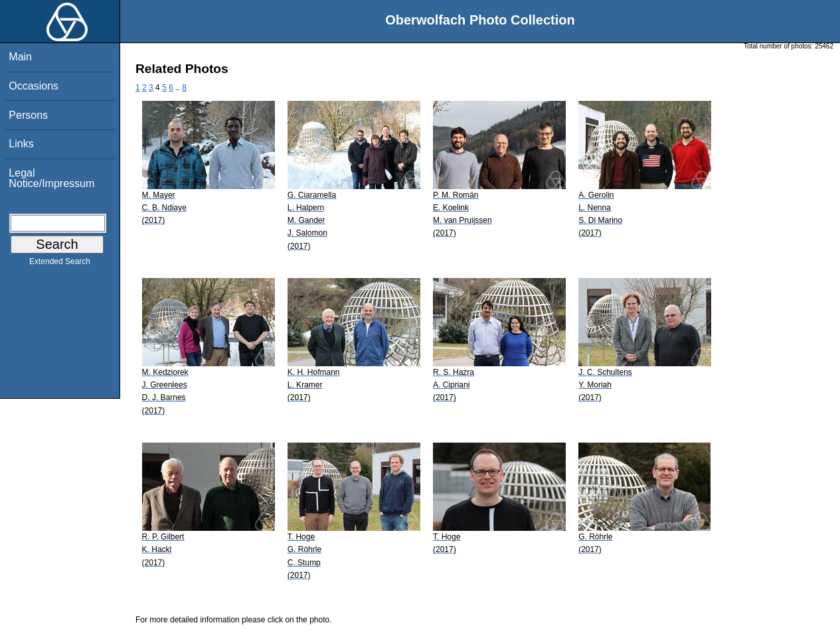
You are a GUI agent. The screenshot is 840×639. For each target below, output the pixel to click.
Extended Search (60, 264)
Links (21, 144)
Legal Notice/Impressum (51, 178)
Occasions (34, 86)
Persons (28, 115)
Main (20, 57)
